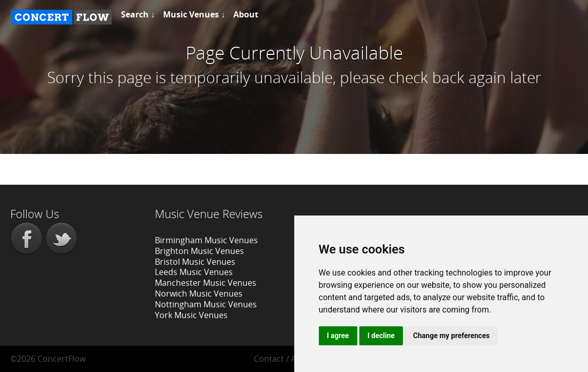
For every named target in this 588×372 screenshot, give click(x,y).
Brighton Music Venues (199, 251)
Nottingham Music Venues (206, 304)
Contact (269, 359)
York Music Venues (191, 315)
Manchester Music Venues (206, 283)
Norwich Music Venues (199, 293)
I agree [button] (338, 336)
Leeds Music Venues (194, 272)
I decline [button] (381, 336)
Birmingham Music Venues (206, 240)
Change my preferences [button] (451, 336)
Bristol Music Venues (195, 262)
